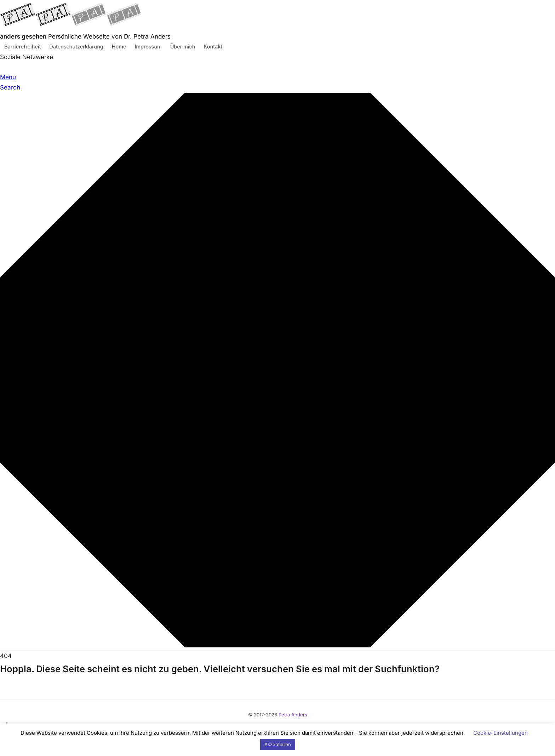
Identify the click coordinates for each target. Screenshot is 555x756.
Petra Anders (293, 715)
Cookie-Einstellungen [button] (500, 733)
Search (10, 87)
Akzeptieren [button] (278, 744)
